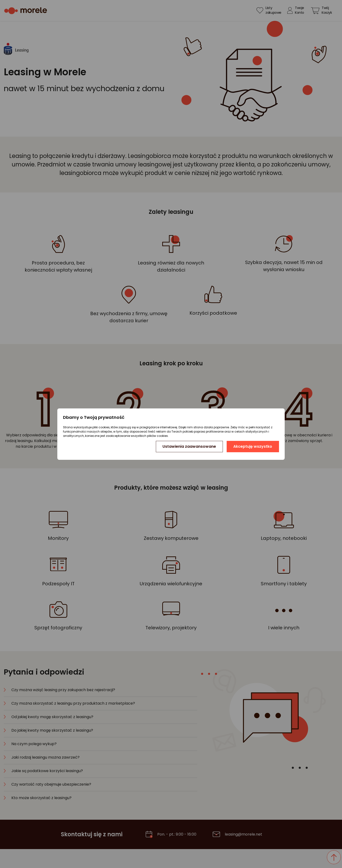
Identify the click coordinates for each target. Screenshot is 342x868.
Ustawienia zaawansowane (189, 446)
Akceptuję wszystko (253, 446)
